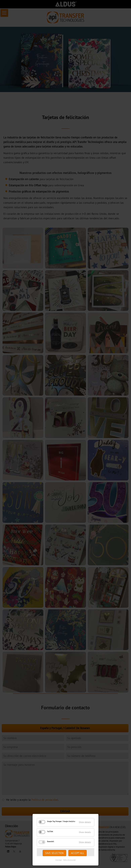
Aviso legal (59, 860)
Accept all (78, 853)
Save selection (54, 853)
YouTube (50, 831)
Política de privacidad (69, 860)
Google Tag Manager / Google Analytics (61, 821)
